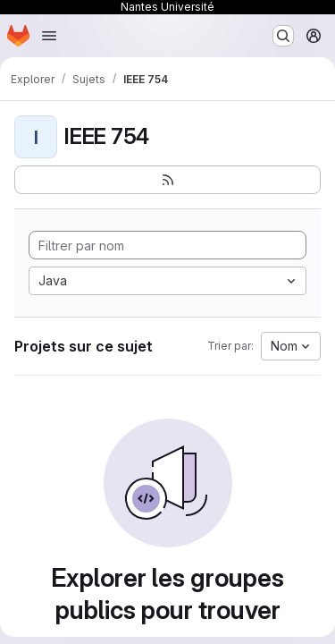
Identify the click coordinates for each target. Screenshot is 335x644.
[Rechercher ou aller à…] (283, 36)
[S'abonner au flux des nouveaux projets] (167, 180)
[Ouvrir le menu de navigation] (49, 36)
